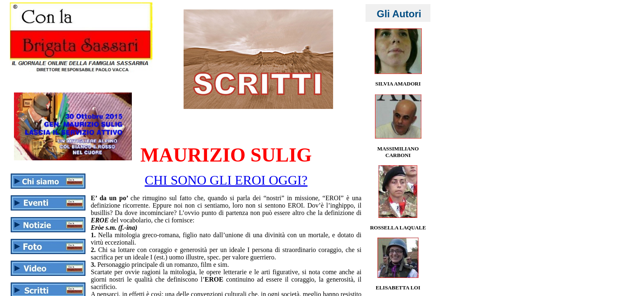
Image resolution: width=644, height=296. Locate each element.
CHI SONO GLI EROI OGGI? (226, 180)
